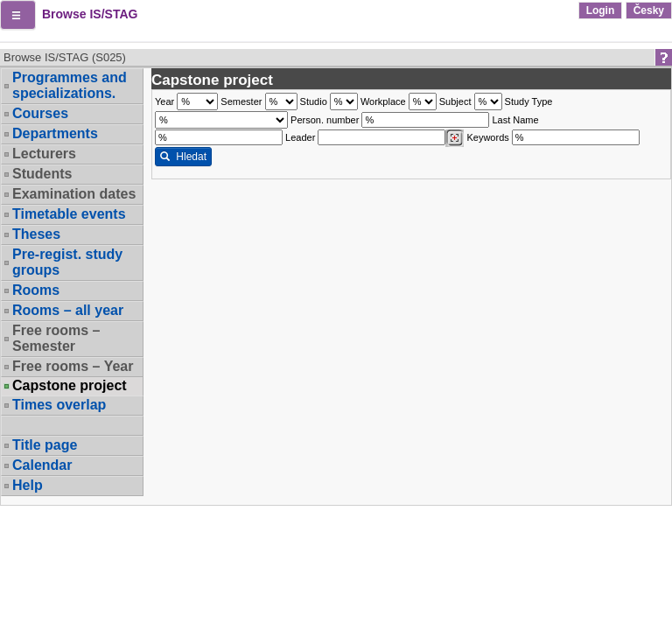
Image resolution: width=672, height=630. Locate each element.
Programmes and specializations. (70, 85)
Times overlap (59, 405)
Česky (649, 10)
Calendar (42, 465)
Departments (55, 133)
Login (601, 10)
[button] (18, 15)
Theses (36, 234)
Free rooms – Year (73, 366)
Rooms (36, 290)
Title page (45, 445)
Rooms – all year (68, 310)
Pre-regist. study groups (67, 262)
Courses (40, 113)
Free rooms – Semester (56, 338)
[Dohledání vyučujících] (455, 138)
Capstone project (70, 386)
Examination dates (74, 194)
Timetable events (69, 214)
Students (42, 174)
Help (28, 485)
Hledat (183, 157)
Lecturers (44, 154)
